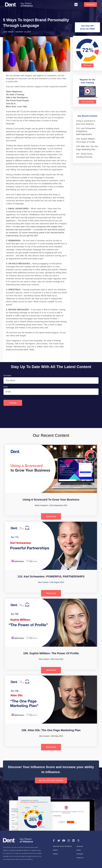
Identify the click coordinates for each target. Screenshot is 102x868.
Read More (51, 516)
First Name (7, 376)
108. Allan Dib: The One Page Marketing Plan (51, 730)
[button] (76, 5)
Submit (13, 403)
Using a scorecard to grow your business (51, 500)
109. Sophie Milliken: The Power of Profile (51, 653)
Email (5, 387)
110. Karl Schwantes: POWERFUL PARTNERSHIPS (86, 131)
